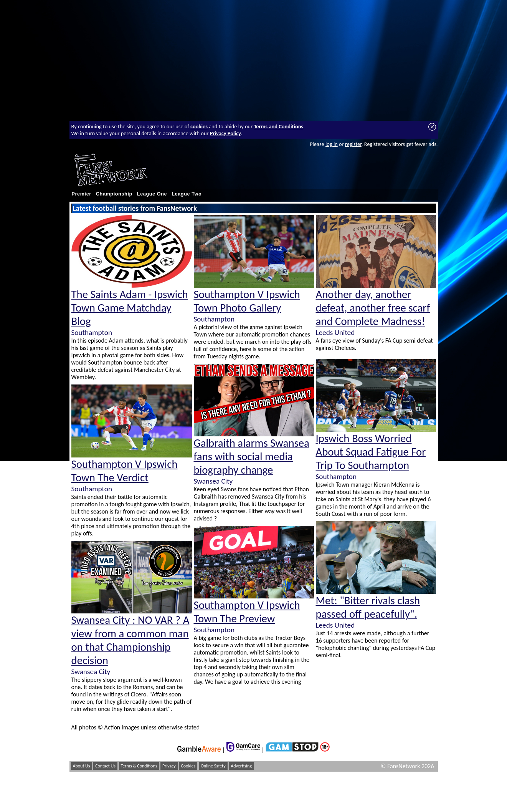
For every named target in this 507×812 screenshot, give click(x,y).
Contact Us (105, 766)
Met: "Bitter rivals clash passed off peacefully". (368, 607)
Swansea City (91, 672)
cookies (199, 126)
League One (152, 194)
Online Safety (213, 766)
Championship (114, 194)
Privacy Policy (225, 133)
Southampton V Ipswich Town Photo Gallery (247, 301)
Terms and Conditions (278, 126)
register (353, 144)
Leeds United (335, 332)
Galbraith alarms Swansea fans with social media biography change (252, 457)
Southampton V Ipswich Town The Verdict (125, 471)
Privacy (169, 766)
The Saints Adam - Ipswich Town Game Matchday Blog (130, 308)
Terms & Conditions (139, 766)
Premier (82, 194)
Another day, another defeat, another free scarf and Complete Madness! (373, 308)
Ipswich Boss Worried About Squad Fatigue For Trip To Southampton (371, 452)
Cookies (188, 766)
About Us (82, 766)
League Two (187, 194)
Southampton (92, 332)
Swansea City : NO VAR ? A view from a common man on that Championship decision (130, 640)
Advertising (241, 766)
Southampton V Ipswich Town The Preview (247, 612)
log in (332, 144)
